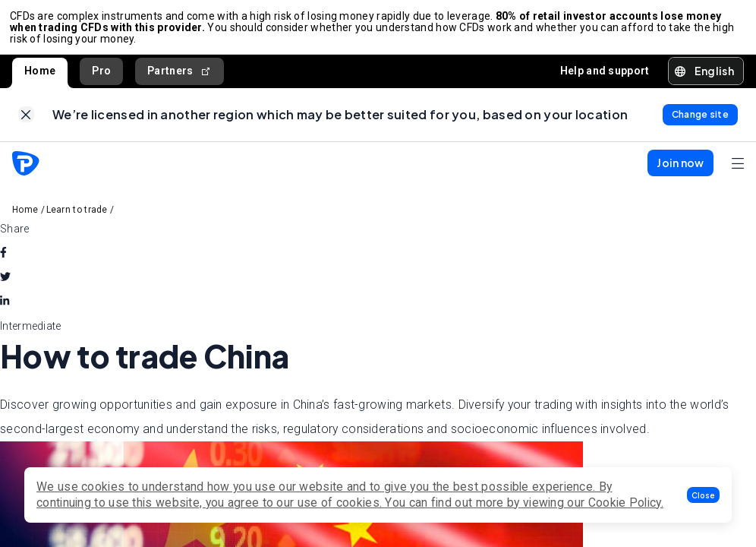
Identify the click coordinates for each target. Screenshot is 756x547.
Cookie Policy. (626, 503)
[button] (703, 495)
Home (40, 75)
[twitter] (5, 286)
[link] (26, 122)
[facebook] (3, 262)
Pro (101, 75)
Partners (180, 76)
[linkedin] (5, 311)
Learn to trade (77, 219)
